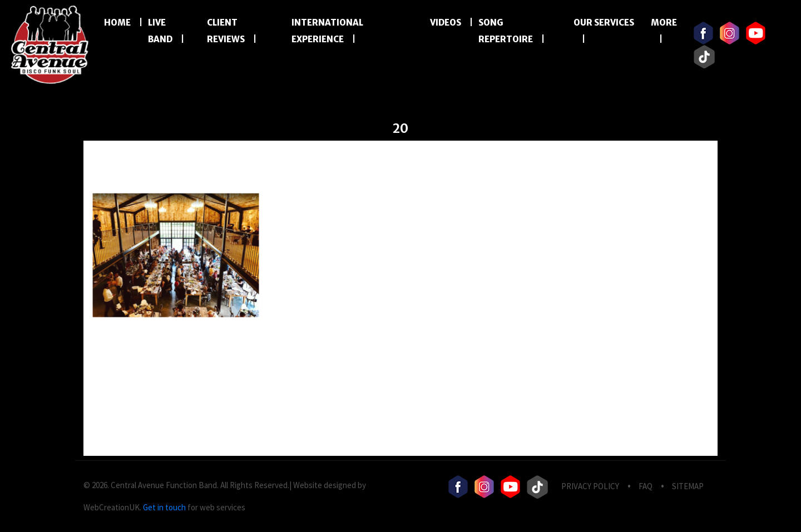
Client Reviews (226, 31)
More (664, 23)
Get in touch (164, 507)
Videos (446, 23)
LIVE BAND (160, 31)
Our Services (604, 23)
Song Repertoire (506, 31)
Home (117, 23)
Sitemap (688, 486)
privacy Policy (590, 486)
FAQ (646, 486)
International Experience (327, 31)
